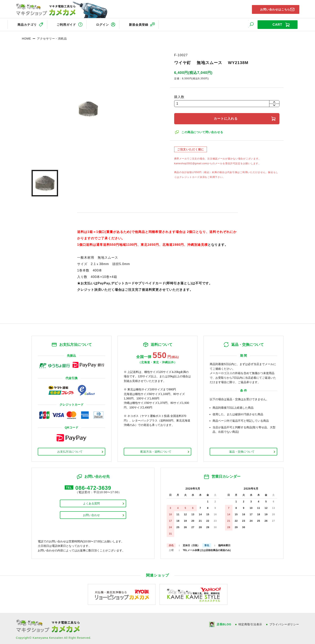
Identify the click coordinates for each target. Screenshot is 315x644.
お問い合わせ (91, 515)
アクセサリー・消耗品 (52, 37)
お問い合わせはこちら (272, 9)
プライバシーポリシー (284, 623)
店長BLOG (223, 623)
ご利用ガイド (69, 24)
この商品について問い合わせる (203, 131)
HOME (26, 37)
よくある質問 (91, 503)
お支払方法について (70, 450)
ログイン (108, 24)
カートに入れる (227, 117)
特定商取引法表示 (250, 623)
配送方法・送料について (156, 450)
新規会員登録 (148, 24)
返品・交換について (242, 450)
